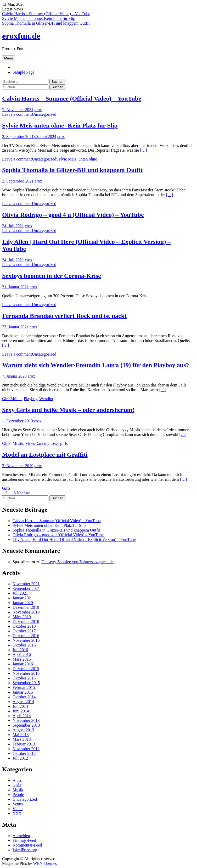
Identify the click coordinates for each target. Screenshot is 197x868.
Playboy (30, 399)
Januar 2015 (23, 692)
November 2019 (26, 612)
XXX (17, 813)
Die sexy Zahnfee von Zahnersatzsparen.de (77, 562)
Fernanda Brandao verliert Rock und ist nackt (64, 316)
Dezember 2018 (26, 621)
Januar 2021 (23, 598)
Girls (6, 399)
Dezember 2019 (26, 607)
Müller (16, 399)
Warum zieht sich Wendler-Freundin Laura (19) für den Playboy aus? (96, 365)
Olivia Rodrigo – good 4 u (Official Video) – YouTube (73, 215)
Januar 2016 (23, 664)
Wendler (46, 399)
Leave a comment (17, 114)
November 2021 (26, 584)
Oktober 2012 (24, 753)
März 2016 (22, 659)
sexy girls (60, 443)
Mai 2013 (21, 735)
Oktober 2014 (24, 697)
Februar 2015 (24, 687)
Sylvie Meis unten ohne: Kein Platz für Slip (39, 18)
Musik (18, 443)
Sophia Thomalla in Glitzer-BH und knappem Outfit (46, 23)
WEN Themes (45, 863)
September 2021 (26, 588)
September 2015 (26, 683)
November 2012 (26, 749)
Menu (9, 58)
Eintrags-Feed (24, 840)
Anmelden (21, 836)
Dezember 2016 (26, 636)
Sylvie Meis (66, 159)
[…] (143, 150)
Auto (17, 780)
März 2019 (22, 617)
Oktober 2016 (24, 645)
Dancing (42, 443)
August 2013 (23, 730)
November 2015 (26, 673)
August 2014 (23, 702)
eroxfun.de (21, 36)
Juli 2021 (20, 593)
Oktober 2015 (24, 678)
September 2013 (26, 725)
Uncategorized (44, 114)
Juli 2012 (20, 758)
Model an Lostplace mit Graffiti (45, 455)
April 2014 (22, 716)
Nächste (24, 493)
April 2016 (22, 654)
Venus (18, 804)
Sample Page (23, 72)
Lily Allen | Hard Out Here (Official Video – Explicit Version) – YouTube (74, 540)
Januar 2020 (23, 603)
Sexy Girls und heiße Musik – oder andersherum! (68, 410)
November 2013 (26, 720)
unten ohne (88, 159)
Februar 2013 (24, 744)
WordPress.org (25, 850)
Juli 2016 (20, 650)
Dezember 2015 (26, 669)
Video (30, 443)
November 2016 (26, 640)
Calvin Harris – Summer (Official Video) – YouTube (46, 14)
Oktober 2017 (24, 631)
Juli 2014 (20, 706)
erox (38, 110)
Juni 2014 (21, 711)
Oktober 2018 (24, 626)
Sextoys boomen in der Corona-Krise (52, 276)
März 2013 (22, 739)
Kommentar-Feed (27, 845)
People (18, 795)
